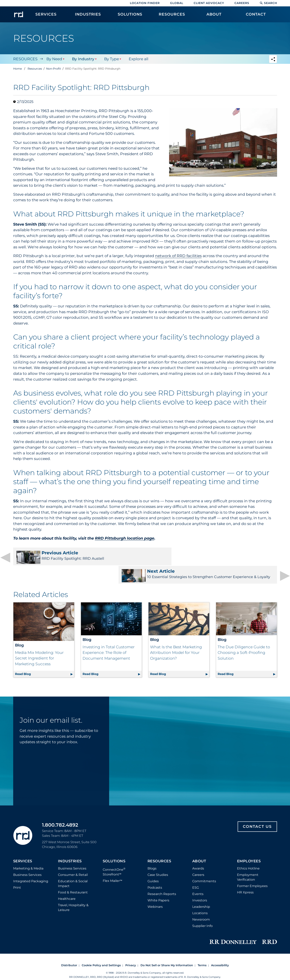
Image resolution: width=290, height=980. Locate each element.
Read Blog (45, 660)
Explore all (138, 59)
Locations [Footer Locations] (200, 900)
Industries (70, 848)
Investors (200, 887)
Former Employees (252, 873)
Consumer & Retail (73, 862)
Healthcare (67, 886)
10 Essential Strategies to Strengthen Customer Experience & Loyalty (214, 558)
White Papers (158, 887)
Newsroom (201, 906)
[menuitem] (46, 16)
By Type (111, 59)
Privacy (131, 952)
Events (198, 881)
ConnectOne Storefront (114, 859)
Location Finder (145, 3)
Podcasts (155, 875)
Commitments (204, 868)
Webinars (155, 894)
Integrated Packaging (31, 868)
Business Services (27, 862)
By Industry (83, 59)
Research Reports (162, 881)
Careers (242, 3)
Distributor (69, 952)
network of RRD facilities (178, 256)
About (199, 848)
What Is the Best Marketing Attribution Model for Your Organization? (176, 640)
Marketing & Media (28, 855)
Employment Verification (248, 864)
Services (23, 848)
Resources (25, 59)
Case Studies (158, 862)
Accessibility (220, 952)
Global (177, 3)
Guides (153, 868)
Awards (198, 855)
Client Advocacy (209, 3)
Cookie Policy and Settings (101, 952)
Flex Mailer (113, 868)
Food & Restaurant (73, 879)
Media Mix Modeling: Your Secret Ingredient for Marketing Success (39, 645)
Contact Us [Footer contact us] (257, 814)
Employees (249, 848)
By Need (54, 59)
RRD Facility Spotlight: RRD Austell (77, 557)
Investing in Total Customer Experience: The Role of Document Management (109, 640)
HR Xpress (245, 879)
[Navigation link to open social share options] (273, 60)
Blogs (152, 855)
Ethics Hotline (248, 855)
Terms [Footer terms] (202, 952)
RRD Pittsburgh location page (125, 538)
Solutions (114, 848)
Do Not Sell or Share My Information (167, 952)
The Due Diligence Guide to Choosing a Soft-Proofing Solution (244, 640)
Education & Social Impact (73, 871)
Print (17, 875)
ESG (196, 875)
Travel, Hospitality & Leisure (73, 895)
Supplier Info (202, 913)
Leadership (201, 894)
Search (268, 3)
